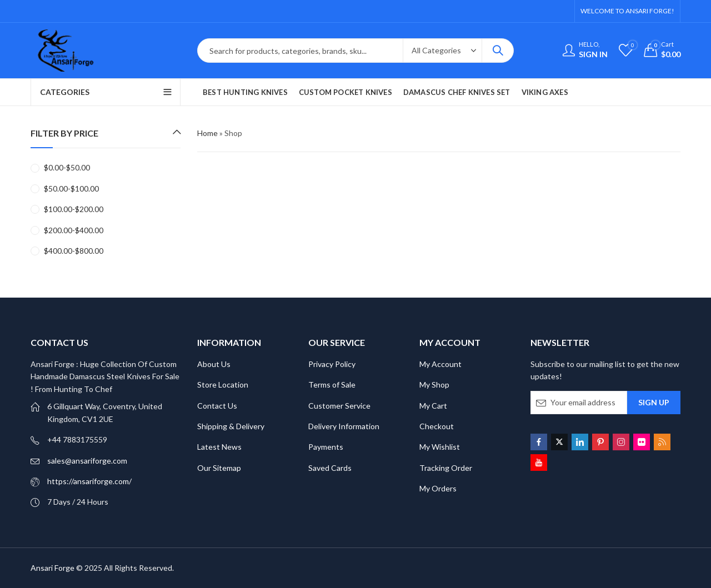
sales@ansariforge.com (87, 461)
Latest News (219, 447)
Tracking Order (446, 468)
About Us (214, 364)
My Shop (434, 385)
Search (498, 51)
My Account (440, 364)
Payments (326, 447)
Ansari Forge (52, 568)
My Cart (433, 406)
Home (207, 133)
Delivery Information (344, 426)
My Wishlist (440, 447)
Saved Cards (330, 468)
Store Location (223, 385)
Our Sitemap (219, 468)
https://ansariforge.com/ (89, 481)
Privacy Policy (332, 364)
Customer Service (339, 406)
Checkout (437, 426)
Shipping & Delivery (231, 426)
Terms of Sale (332, 385)
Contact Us (217, 406)
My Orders (438, 488)
